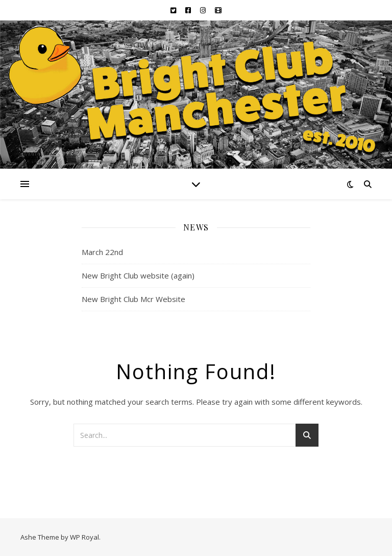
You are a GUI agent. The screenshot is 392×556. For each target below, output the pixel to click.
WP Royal (84, 537)
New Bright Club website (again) (138, 275)
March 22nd (102, 252)
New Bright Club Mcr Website (133, 299)
